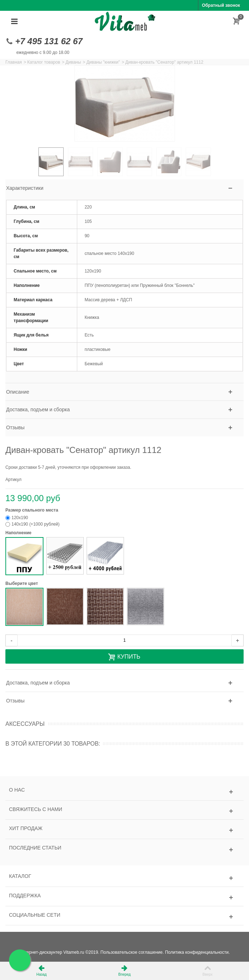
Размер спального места (32, 510)
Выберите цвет (22, 583)
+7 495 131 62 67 (49, 41)
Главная (14, 62)
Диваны (73, 62)
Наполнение (19, 533)
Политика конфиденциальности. (197, 952)
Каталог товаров (44, 62)
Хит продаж (26, 828)
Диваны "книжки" (103, 62)
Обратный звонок (221, 5)
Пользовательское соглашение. (132, 952)
